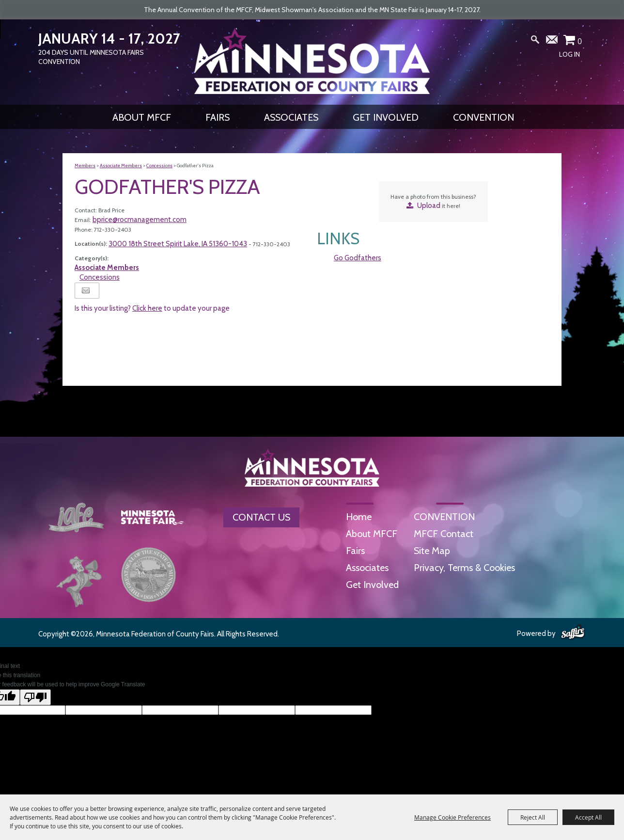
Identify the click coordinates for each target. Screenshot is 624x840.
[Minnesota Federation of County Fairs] (312, 61)
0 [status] (580, 41)
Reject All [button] (533, 817)
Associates (291, 117)
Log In (569, 54)
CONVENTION (484, 117)
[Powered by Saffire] (573, 633)
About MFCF (142, 117)
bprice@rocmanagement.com (140, 220)
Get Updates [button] (552, 42)
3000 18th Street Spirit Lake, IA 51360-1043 (178, 244)
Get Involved (386, 117)
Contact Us (261, 517)
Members (85, 166)
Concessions (159, 166)
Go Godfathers (358, 258)
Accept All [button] (588, 817)
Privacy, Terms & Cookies (464, 568)
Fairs (218, 117)
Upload (429, 206)
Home (359, 517)
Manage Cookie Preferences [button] (452, 817)
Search (535, 42)
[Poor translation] (35, 697)
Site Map (432, 551)
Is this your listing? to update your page (152, 308)
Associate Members (121, 166)
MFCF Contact (444, 534)
